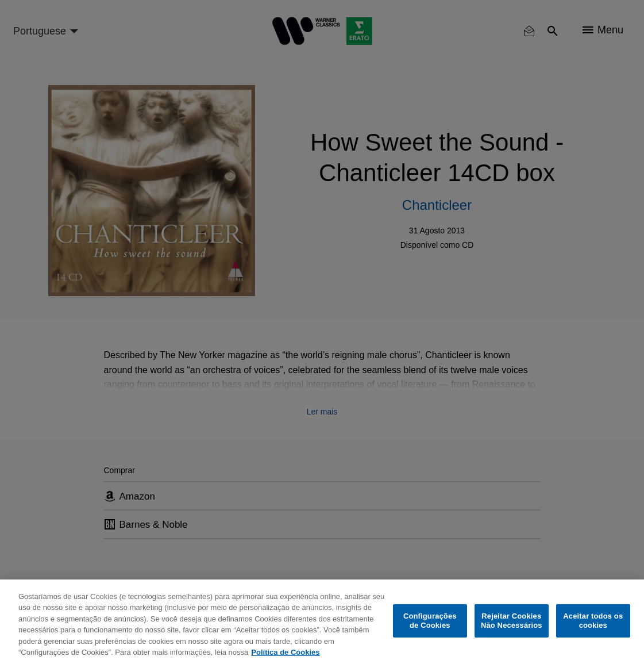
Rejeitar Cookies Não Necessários (512, 621)
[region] (322, 622)
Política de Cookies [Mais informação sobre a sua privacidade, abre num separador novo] (285, 652)
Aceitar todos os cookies (593, 621)
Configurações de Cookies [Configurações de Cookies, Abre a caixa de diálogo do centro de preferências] (430, 621)
